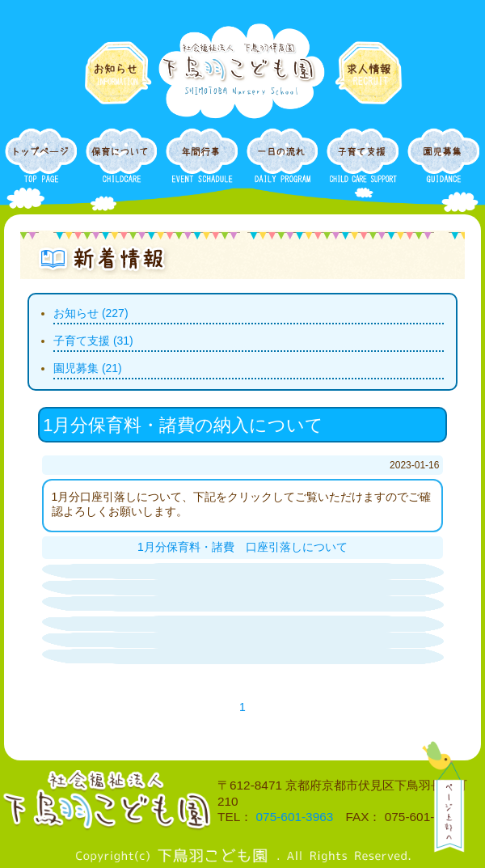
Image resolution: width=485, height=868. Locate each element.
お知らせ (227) (91, 313)
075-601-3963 (295, 817)
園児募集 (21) (88, 368)
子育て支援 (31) (93, 341)
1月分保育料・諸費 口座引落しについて (242, 547)
